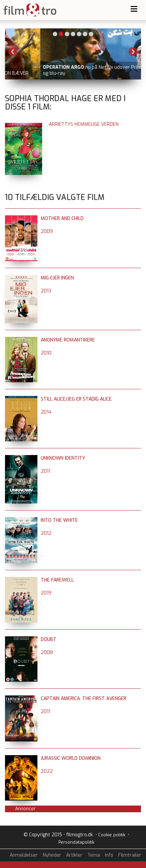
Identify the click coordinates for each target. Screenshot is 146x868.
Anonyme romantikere (68, 340)
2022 (47, 771)
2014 (46, 412)
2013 (46, 291)
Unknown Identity (63, 458)
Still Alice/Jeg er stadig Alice (76, 399)
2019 (46, 593)
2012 (46, 533)
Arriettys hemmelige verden (84, 124)
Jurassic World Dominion (71, 758)
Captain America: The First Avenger (84, 699)
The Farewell (57, 580)
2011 (45, 471)
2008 (47, 653)
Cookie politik (112, 835)
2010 (46, 353)
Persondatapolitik (76, 842)
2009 (47, 232)
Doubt (49, 639)
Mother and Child (62, 219)
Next (133, 52)
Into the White (59, 520)
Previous (13, 52)
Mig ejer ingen (57, 278)
